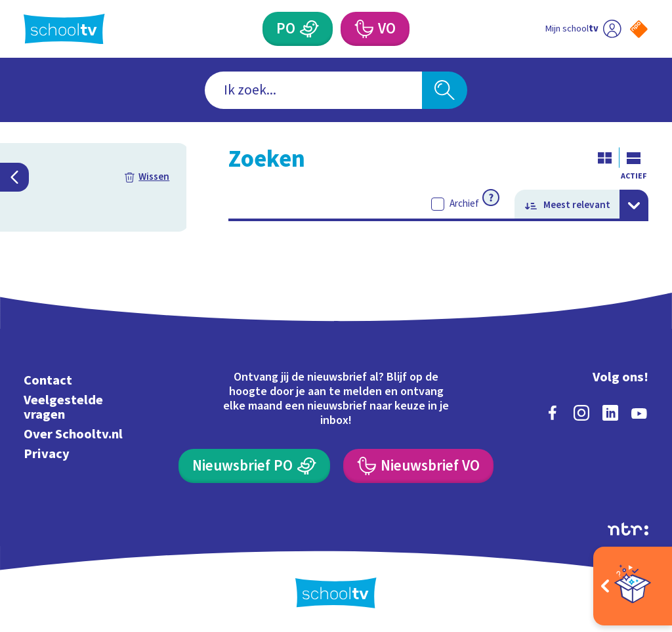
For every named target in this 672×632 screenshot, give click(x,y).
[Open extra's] (633, 586)
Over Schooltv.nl (73, 434)
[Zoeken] (444, 90)
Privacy (47, 454)
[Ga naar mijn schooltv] (583, 29)
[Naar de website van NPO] (639, 29)
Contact (48, 380)
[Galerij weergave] (605, 158)
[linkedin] (610, 413)
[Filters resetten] (147, 177)
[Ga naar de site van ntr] (628, 529)
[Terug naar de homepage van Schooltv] (64, 29)
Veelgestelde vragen (63, 407)
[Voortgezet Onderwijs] (375, 29)
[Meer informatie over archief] (491, 198)
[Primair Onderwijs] (297, 29)
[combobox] (313, 90)
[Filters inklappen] (14, 177)
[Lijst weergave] (634, 158)
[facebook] (553, 413)
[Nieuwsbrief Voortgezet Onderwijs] (418, 466)
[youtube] (639, 413)
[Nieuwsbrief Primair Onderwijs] (254, 466)
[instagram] (581, 413)
